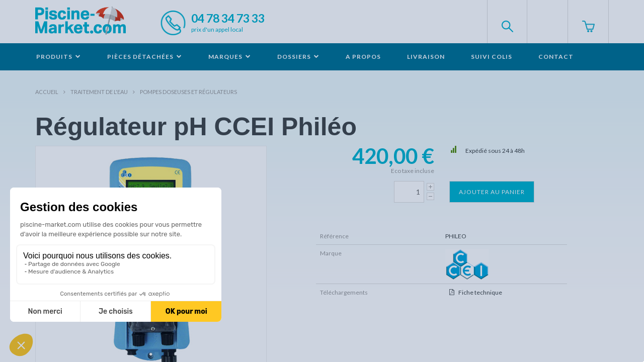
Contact (556, 57)
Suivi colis (492, 57)
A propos (363, 57)
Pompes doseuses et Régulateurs (188, 92)
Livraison (426, 57)
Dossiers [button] (298, 57)
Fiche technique (480, 292)
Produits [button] (59, 57)
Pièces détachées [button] (145, 57)
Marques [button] (230, 57)
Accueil (47, 92)
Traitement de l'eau (99, 92)
